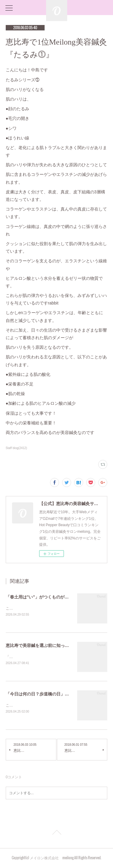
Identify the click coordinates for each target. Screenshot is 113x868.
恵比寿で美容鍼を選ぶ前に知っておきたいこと (50, 646)
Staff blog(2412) (16, 448)
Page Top (56, 835)
